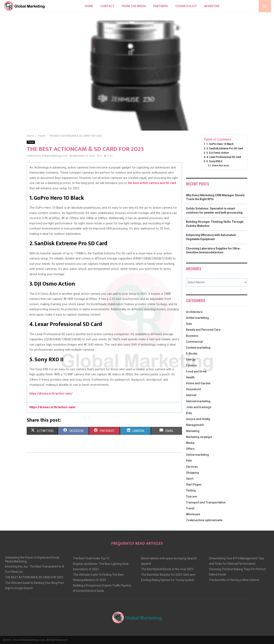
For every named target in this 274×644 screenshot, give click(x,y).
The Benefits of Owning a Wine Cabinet (234, 580)
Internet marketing (198, 401)
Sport (190, 479)
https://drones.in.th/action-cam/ (51, 393)
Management (195, 425)
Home (89, 6)
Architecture (194, 312)
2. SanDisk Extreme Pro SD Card (225, 148)
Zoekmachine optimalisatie (204, 520)
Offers (190, 449)
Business (192, 336)
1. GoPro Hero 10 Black (220, 144)
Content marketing (198, 348)
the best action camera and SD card (152, 183)
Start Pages (194, 484)
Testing (191, 490)
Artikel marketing (197, 318)
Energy (191, 359)
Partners (161, 6)
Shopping (192, 473)
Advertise (212, 6)
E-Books (192, 354)
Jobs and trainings (199, 407)
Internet (191, 395)
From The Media (134, 6)
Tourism (192, 497)
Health (190, 377)
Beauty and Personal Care (203, 330)
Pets (189, 461)
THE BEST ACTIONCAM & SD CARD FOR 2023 (34, 577)
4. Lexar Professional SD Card (224, 157)
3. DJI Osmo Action (218, 153)
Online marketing (197, 455)
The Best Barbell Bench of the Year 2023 (167, 569)
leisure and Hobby (198, 419)
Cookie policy (186, 6)
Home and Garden (198, 383)
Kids (189, 413)
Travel (31, 142)
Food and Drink (196, 371)
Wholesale (193, 514)
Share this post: (221, 165)
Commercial (194, 342)
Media (190, 443)
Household (193, 389)
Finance (191, 365)
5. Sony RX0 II (214, 161)
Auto (189, 324)
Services (192, 467)
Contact (107, 6)
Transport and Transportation (206, 502)
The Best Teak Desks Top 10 (91, 558)
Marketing (193, 431)
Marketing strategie (199, 437)
